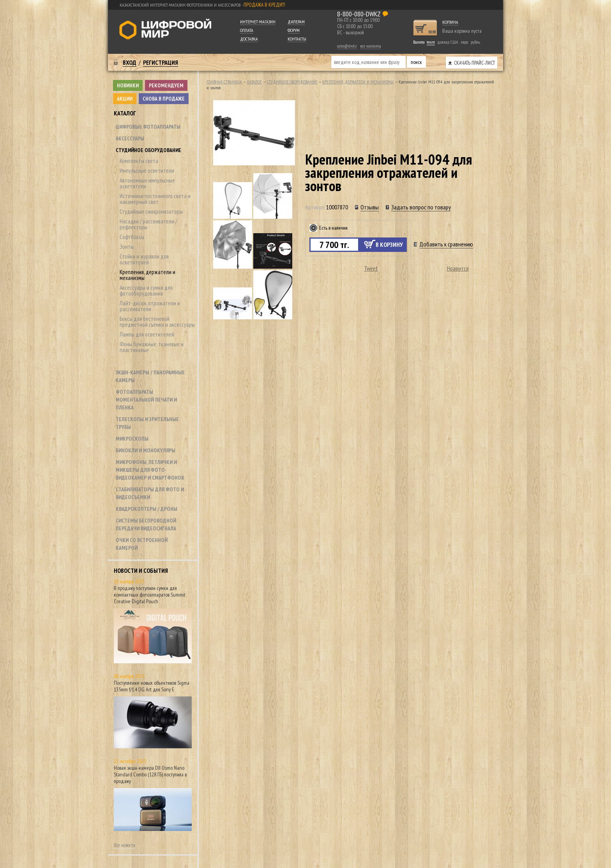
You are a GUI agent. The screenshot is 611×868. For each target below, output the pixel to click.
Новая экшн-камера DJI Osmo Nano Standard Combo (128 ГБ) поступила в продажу (150, 774)
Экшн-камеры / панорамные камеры (150, 376)
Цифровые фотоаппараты (148, 127)
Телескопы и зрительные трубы (147, 423)
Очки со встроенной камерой (142, 544)
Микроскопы (132, 439)
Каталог (125, 113)
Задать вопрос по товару (421, 207)
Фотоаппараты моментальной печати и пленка (146, 400)
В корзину (389, 244)
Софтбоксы (132, 237)
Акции (125, 99)
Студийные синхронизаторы (151, 212)
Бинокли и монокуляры (146, 450)
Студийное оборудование (148, 150)
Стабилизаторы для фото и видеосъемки (150, 493)
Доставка (249, 39)
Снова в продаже (164, 99)
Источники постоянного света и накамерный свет (155, 199)
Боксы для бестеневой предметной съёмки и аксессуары (157, 322)
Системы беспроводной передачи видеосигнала (146, 524)
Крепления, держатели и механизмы (147, 275)
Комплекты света (139, 161)
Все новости (124, 845)
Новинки (128, 85)
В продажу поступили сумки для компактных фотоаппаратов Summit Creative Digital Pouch (150, 595)
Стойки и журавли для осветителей (144, 259)
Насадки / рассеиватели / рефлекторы (148, 224)
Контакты (297, 39)
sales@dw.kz (347, 46)
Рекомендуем (166, 85)
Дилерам (296, 22)
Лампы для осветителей (147, 334)
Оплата (247, 30)
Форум (294, 30)
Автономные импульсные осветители (147, 183)
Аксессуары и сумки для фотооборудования (146, 291)
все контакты (371, 46)
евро (464, 42)
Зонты (127, 247)
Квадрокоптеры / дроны (147, 509)
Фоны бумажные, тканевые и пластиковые (152, 347)
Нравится (458, 268)
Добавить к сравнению (446, 244)
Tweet (371, 268)
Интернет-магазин (258, 22)
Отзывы (370, 207)
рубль (475, 42)
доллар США (448, 42)
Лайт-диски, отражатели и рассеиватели (150, 306)
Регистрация (161, 62)
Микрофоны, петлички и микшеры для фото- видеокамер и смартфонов (150, 470)
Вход (130, 62)
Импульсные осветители (147, 171)
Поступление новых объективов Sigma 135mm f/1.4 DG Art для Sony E (152, 686)
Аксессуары (130, 138)
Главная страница (224, 82)
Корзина (450, 22)
